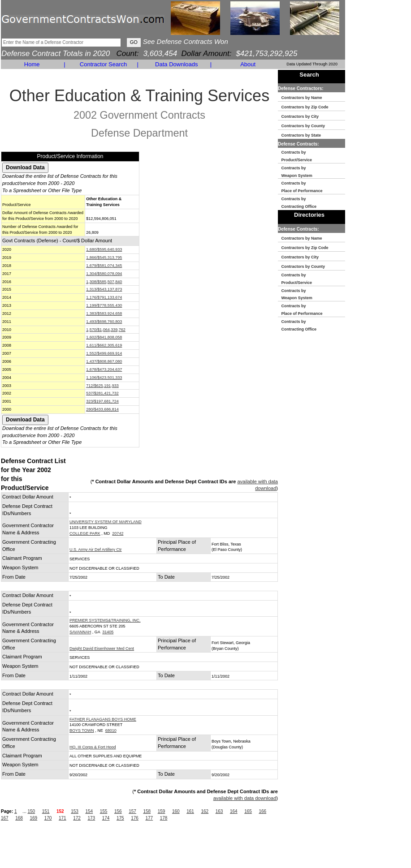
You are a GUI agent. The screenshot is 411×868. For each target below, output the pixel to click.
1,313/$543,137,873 (104, 289)
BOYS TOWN (82, 730)
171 (63, 818)
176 (135, 818)
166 (262, 811)
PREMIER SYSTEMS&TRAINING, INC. (105, 620)
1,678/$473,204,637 (104, 370)
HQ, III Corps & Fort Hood (93, 747)
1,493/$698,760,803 (104, 322)
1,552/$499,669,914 (104, 353)
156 (118, 811)
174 (106, 818)
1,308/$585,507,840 (104, 282)
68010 (111, 730)
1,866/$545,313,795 (104, 258)
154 (89, 811)
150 (31, 811)
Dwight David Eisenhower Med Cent (102, 649)
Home (32, 64)
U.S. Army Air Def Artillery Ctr (96, 550)
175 (120, 818)
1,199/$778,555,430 (104, 305)
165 (248, 811)
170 (48, 818)
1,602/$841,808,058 (104, 337)
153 (75, 811)
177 (149, 818)
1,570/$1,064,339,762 (106, 330)
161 (190, 811)
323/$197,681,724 (102, 401)
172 (77, 818)
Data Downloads (176, 64)
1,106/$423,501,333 (104, 378)
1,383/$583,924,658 (104, 314)
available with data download (245, 798)
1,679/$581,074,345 (104, 266)
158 (147, 811)
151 (46, 811)
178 (164, 818)
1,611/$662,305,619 (104, 345)
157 (132, 811)
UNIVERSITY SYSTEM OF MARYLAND (106, 522)
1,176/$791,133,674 (104, 297)
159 (162, 811)
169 (34, 818)
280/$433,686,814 (102, 409)
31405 (108, 632)
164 (234, 811)
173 (92, 818)
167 (5, 818)
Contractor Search (104, 64)
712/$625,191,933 (102, 386)
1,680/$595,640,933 (104, 249)
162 (205, 811)
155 (104, 811)
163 (219, 811)
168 (19, 818)
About (248, 64)
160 (176, 811)
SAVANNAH (80, 632)
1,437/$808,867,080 (104, 361)
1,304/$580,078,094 (104, 274)
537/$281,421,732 (102, 393)
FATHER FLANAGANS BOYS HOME (103, 719)
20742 (118, 533)
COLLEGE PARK (85, 533)
